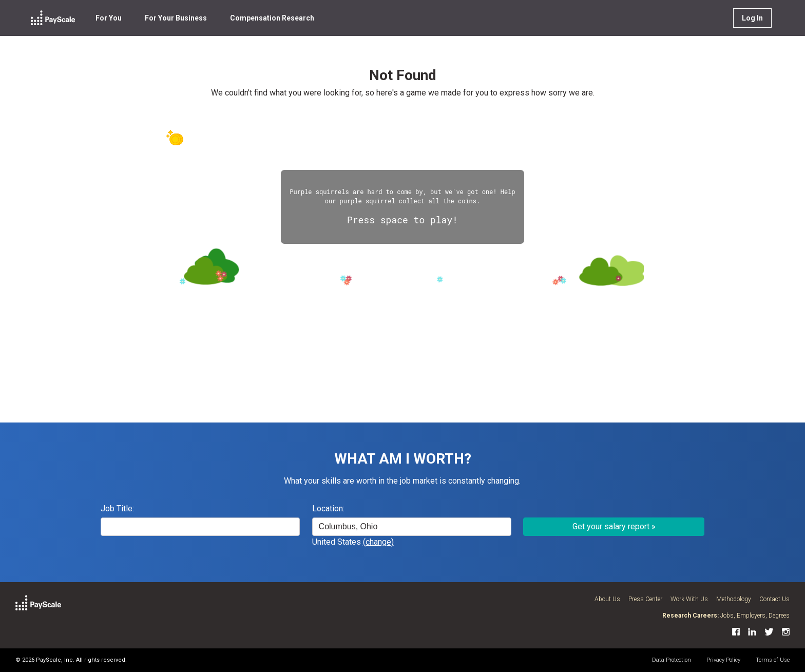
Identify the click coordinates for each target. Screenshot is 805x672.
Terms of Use (773, 660)
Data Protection (672, 660)
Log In (752, 18)
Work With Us (689, 599)
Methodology (734, 599)
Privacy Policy (723, 660)
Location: (328, 508)
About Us (607, 599)
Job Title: (117, 508)
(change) (378, 542)
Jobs (727, 616)
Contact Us (774, 599)
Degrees (779, 616)
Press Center (645, 599)
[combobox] (412, 527)
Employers (751, 616)
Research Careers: (691, 616)
